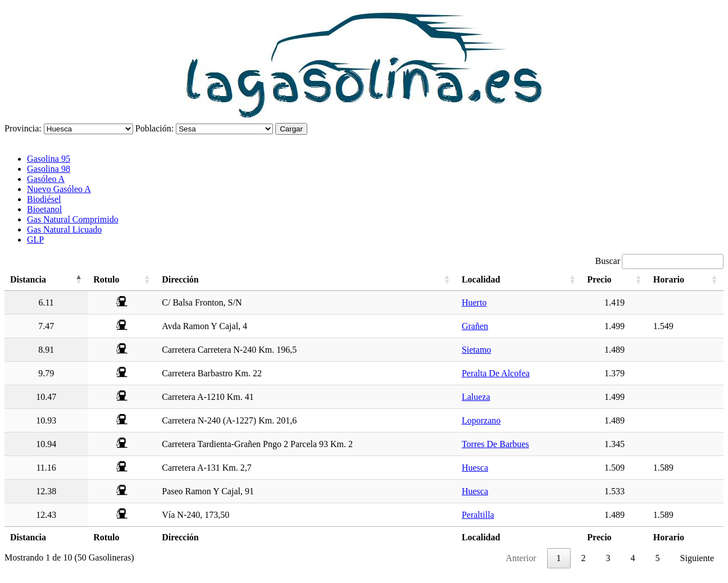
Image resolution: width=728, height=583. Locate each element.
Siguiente (697, 558)
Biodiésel (44, 199)
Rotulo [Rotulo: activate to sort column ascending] (106, 279)
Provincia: (23, 128)
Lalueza (476, 397)
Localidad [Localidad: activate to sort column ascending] (481, 279)
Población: (154, 128)
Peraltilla (478, 515)
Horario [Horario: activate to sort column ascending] (669, 279)
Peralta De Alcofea (496, 373)
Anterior (521, 558)
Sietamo (476, 350)
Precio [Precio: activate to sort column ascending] (599, 279)
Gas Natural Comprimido (73, 219)
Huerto (474, 302)
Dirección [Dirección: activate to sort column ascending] (180, 279)
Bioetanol (44, 209)
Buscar (659, 261)
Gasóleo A (46, 179)
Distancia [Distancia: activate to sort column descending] (28, 279)
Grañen (475, 326)
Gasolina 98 (49, 169)
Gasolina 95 (49, 159)
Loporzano (481, 420)
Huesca (475, 468)
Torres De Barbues (495, 444)
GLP (35, 240)
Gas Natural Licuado (64, 229)
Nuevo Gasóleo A (59, 189)
